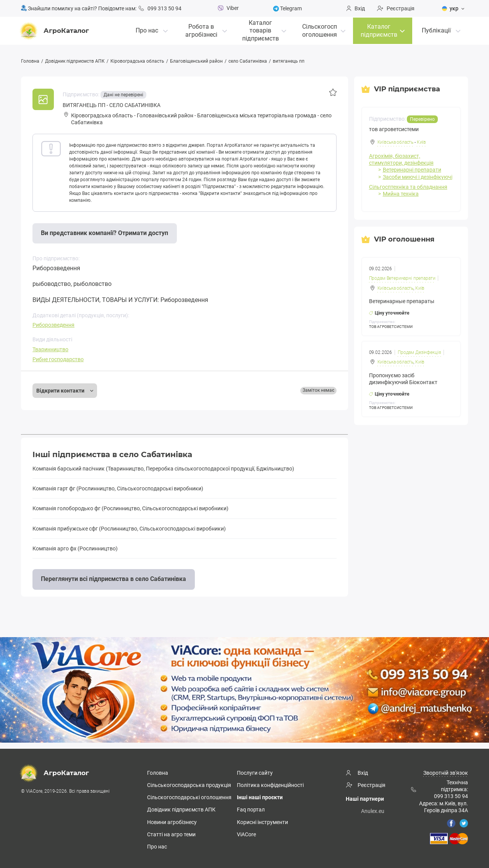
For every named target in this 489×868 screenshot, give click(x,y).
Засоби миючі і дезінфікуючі (418, 177)
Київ (421, 142)
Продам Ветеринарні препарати (402, 278)
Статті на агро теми (171, 834)
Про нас (147, 30)
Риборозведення (53, 325)
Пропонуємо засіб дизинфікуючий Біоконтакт (403, 378)
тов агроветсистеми (394, 129)
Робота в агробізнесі (201, 30)
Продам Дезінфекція (420, 352)
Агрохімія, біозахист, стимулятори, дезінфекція (401, 159)
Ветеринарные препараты (402, 301)
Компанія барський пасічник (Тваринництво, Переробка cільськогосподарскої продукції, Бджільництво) (163, 469)
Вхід (356, 8)
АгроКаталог (55, 30)
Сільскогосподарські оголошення (189, 797)
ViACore (246, 834)
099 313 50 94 (160, 8)
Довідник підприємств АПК (75, 61)
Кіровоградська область (137, 61)
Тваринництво (50, 349)
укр (450, 8)
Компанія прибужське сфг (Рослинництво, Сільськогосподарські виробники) (129, 529)
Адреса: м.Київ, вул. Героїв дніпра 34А (444, 806)
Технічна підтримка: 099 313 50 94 (439, 789)
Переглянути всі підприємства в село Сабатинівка (113, 579)
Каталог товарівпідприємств (261, 30)
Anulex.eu (373, 811)
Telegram (287, 8)
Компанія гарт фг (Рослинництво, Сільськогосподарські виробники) (118, 488)
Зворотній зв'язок (446, 772)
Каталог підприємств (379, 30)
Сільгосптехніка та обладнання (408, 187)
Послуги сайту (255, 772)
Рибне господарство (58, 359)
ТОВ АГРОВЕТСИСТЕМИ (391, 326)
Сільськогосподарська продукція (189, 785)
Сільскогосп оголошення (320, 30)
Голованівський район (165, 115)
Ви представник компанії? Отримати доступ (104, 233)
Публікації (436, 30)
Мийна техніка (401, 193)
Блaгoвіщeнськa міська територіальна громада (257, 115)
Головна (30, 61)
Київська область (396, 142)
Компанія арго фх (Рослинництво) (75, 548)
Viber (227, 8)
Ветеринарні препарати (412, 170)
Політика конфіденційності (270, 785)
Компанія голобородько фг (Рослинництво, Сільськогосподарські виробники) (130, 508)
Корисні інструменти (262, 822)
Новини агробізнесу (172, 822)
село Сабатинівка (248, 61)
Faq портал (251, 810)
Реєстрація (396, 8)
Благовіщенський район (196, 61)
